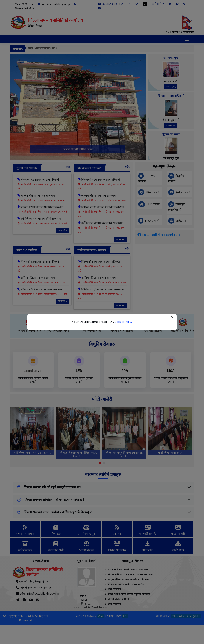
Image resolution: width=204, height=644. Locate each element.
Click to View (123, 322)
